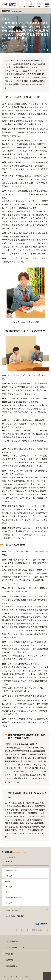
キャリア (9, 903)
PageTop (47, 976)
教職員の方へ (11, 966)
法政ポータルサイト (13, 911)
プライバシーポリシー (15, 947)
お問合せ (9, 861)
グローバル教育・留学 (14, 897)
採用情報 (9, 960)
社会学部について (12, 870)
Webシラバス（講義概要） (15, 916)
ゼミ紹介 (9, 887)
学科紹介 (9, 876)
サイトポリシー (12, 941)
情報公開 (9, 954)
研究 (7, 892)
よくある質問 (10, 857)
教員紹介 (9, 881)
